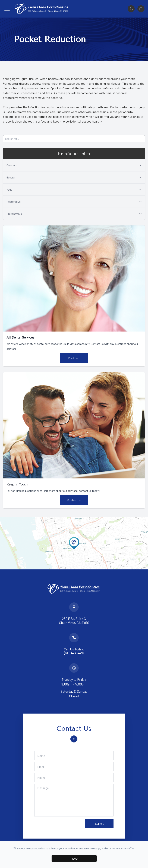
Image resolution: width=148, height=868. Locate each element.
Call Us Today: (74, 651)
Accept (74, 858)
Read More (74, 358)
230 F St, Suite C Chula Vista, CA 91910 (74, 621)
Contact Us (74, 500)
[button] (7, 9)
